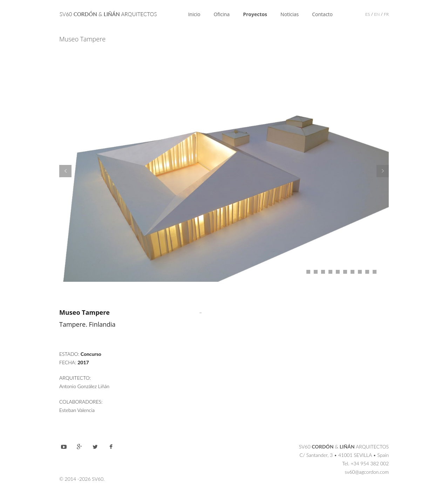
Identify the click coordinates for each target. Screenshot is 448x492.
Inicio (194, 14)
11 (375, 272)
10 (367, 272)
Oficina (222, 14)
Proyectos (255, 14)
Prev (65, 171)
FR (386, 14)
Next (383, 171)
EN (377, 14)
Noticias (290, 14)
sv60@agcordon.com (367, 472)
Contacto (322, 14)
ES (368, 14)
